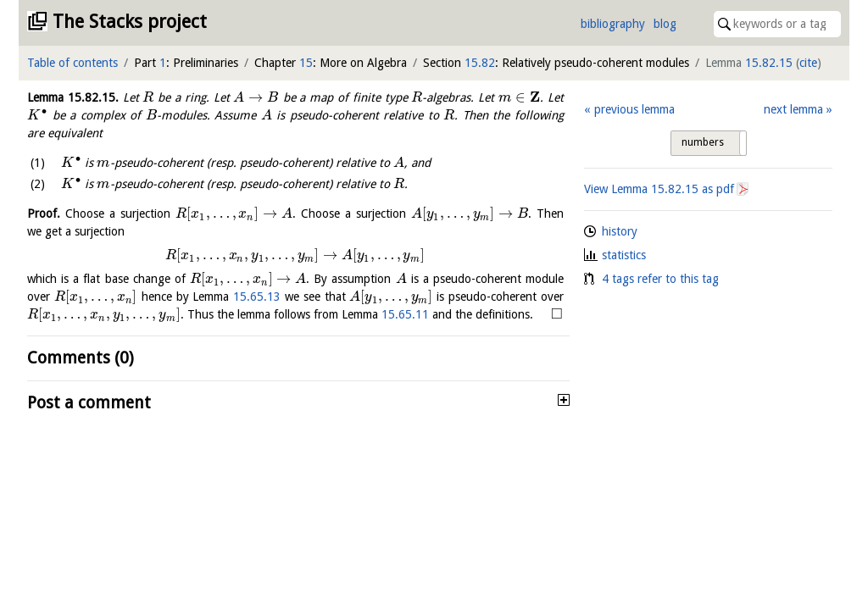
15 (306, 63)
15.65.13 (257, 297)
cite (808, 63)
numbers (703, 142)
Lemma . (73, 97)
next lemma (793, 109)
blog (665, 24)
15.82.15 (769, 63)
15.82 (480, 63)
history (620, 231)
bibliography (613, 24)
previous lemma (634, 109)
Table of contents (72, 63)
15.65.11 (405, 314)
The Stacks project (130, 22)
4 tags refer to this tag (660, 279)
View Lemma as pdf (659, 189)
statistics (624, 255)
